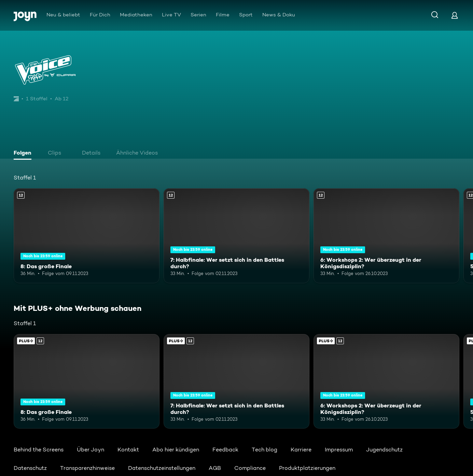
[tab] (24, 154)
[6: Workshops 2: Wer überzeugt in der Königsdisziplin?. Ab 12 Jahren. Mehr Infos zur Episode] (386, 236)
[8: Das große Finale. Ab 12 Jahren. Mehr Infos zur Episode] (87, 236)
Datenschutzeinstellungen (162, 468)
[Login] (455, 15)
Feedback (225, 450)
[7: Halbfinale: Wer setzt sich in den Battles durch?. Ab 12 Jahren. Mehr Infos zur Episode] (237, 236)
